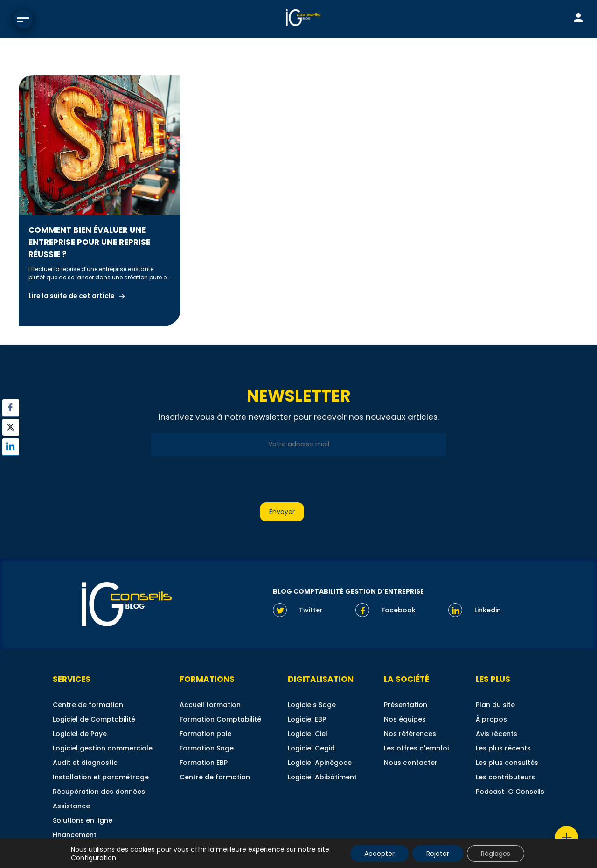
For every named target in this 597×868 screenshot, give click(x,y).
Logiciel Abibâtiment (322, 777)
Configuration (94, 858)
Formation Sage (207, 748)
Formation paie (205, 734)
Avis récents (496, 734)
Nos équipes (405, 719)
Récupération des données (99, 792)
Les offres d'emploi (416, 748)
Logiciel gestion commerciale (103, 748)
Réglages (496, 854)
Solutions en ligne (83, 820)
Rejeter (438, 854)
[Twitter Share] (11, 427)
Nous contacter (411, 763)
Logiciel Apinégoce (320, 763)
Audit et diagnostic (85, 763)
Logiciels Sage (312, 705)
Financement (75, 835)
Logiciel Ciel (308, 734)
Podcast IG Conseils (510, 792)
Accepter (379, 854)
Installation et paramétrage (101, 777)
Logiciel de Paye (80, 734)
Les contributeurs (505, 777)
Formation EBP (204, 763)
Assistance (71, 806)
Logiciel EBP (307, 719)
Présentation (406, 705)
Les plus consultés (507, 763)
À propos (491, 719)
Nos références (410, 734)
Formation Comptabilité (220, 719)
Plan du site (495, 705)
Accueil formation (210, 705)
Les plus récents (503, 748)
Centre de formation (88, 705)
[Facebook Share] (11, 408)
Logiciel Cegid (311, 748)
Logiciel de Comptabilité (94, 719)
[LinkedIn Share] (11, 447)
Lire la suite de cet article (72, 296)
